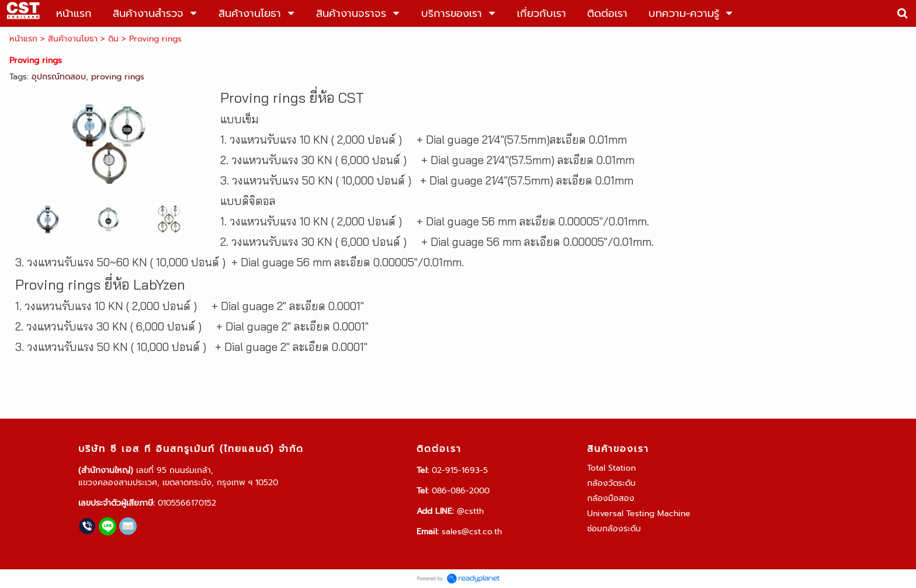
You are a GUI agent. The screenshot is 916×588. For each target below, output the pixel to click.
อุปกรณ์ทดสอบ (59, 77)
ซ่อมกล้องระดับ (614, 529)
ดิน (113, 39)
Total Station (611, 468)
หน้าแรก (23, 39)
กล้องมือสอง (611, 498)
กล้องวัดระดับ (611, 483)
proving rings (118, 77)
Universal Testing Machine (639, 514)
